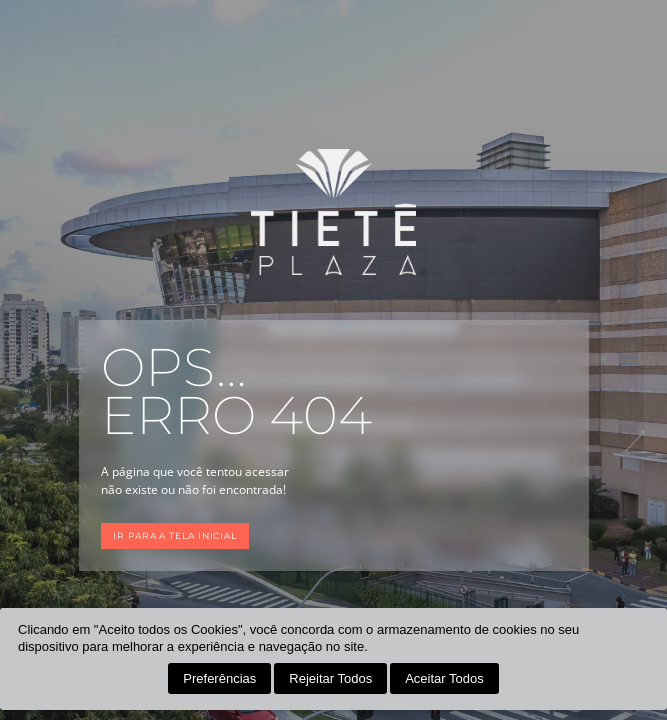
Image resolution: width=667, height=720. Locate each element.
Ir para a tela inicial (175, 535)
